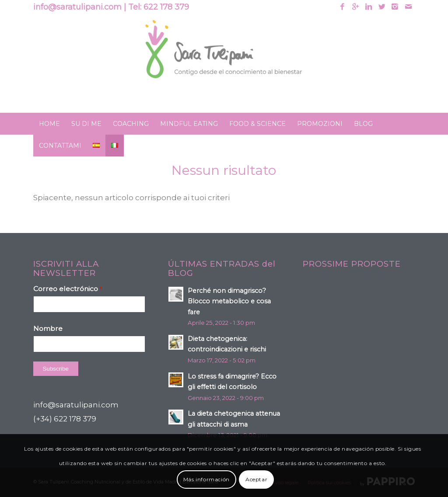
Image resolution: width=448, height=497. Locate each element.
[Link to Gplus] (355, 7)
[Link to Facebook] (342, 7)
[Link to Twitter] (382, 7)
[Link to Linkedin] (369, 7)
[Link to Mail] (408, 7)
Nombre (48, 328)
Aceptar (256, 479)
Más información (206, 479)
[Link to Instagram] (395, 7)
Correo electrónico (68, 289)
